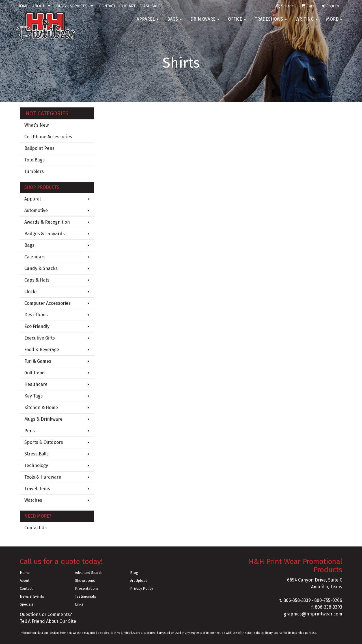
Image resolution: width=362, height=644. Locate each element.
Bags (174, 22)
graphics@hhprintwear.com (313, 614)
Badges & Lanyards (45, 234)
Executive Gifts (40, 338)
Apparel (148, 22)
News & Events (32, 596)
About (25, 581)
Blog (134, 573)
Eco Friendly (37, 326)
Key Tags (34, 396)
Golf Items (35, 373)
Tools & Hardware (43, 477)
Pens (30, 431)
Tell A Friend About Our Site (48, 621)
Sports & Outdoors (44, 442)
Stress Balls (36, 454)
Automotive (36, 210)
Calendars (35, 257)
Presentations (87, 588)
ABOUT (38, 6)
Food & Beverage (42, 350)
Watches (33, 500)
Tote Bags (35, 160)
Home (25, 573)
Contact (26, 588)
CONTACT (107, 6)
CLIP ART (127, 6)
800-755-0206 (328, 600)
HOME (23, 6)
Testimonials (86, 596)
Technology (36, 465)
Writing (307, 22)
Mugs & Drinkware (43, 419)
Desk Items (36, 315)
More (334, 22)
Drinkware (205, 22)
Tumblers (34, 171)
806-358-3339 (297, 600)
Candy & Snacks (41, 268)
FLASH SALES (151, 6)
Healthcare (36, 384)
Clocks (31, 292)
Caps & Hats (37, 280)
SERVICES (79, 6)
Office (237, 22)
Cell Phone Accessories (48, 137)
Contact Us (35, 528)
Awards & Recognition (47, 222)
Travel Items (37, 489)
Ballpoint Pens (39, 148)
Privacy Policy (142, 588)
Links (79, 604)
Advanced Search (89, 573)
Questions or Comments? (46, 614)
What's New (36, 125)
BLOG (61, 6)
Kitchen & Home (41, 408)
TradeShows (271, 22)
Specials (27, 604)
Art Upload (139, 581)
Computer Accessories (48, 303)
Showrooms (85, 581)
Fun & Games (38, 361)
